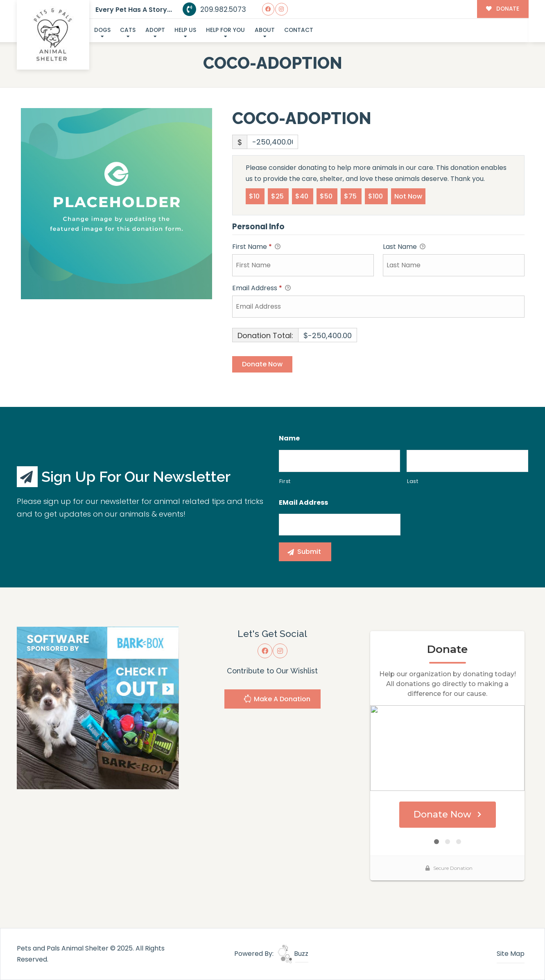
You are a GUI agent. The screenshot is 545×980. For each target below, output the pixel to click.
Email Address (261, 288)
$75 (351, 196)
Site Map (511, 954)
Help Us (185, 30)
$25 (278, 196)
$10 (255, 196)
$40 (303, 196)
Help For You (225, 30)
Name (289, 439)
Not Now (408, 196)
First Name (256, 247)
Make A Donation (277, 700)
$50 (327, 196)
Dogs (102, 30)
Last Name (404, 247)
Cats (128, 30)
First (285, 481)
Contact (299, 30)
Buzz (293, 954)
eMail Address (303, 503)
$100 (376, 196)
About (265, 30)
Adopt (155, 30)
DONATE (503, 9)
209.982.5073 (214, 9)
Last (413, 481)
